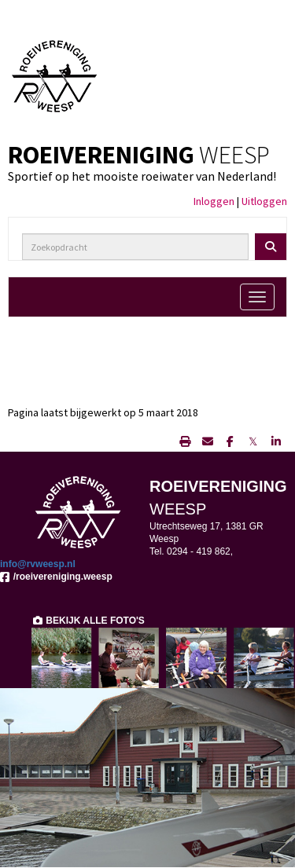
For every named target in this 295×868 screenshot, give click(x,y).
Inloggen (214, 201)
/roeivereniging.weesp (56, 577)
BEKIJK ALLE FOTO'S (88, 621)
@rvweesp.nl (38, 564)
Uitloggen (264, 201)
